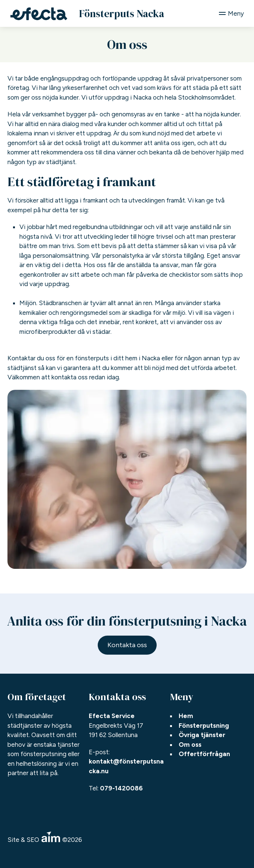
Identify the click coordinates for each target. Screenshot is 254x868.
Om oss (190, 745)
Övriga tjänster (202, 735)
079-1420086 (121, 788)
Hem (186, 716)
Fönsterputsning (204, 726)
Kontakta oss (127, 645)
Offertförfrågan (204, 754)
